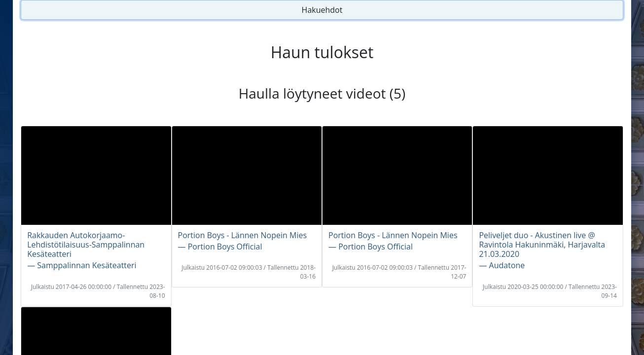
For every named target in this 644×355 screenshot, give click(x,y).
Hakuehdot (322, 10)
